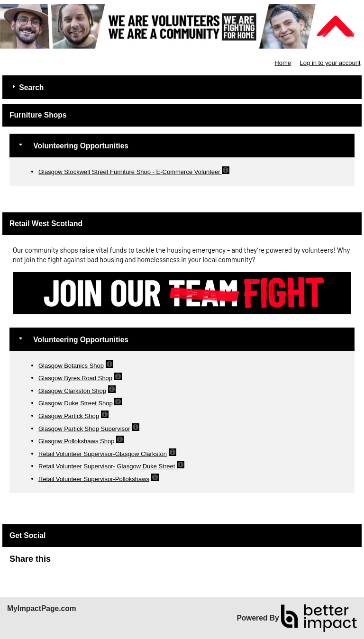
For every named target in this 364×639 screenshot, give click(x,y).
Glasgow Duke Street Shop (76, 403)
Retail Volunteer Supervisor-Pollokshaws (94, 479)
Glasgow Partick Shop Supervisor (84, 428)
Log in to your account (330, 63)
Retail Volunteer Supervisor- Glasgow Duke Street (108, 466)
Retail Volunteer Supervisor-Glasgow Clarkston (103, 453)
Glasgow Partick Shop (69, 416)
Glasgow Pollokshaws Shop (76, 441)
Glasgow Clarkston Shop (72, 390)
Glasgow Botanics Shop (71, 365)
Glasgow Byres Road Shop (75, 378)
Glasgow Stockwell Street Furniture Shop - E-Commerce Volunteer (130, 171)
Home (283, 63)
